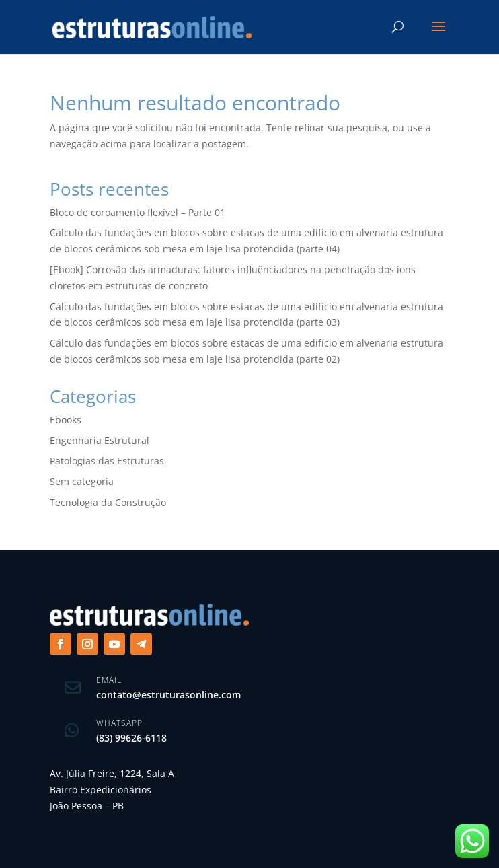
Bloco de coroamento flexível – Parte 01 (138, 212)
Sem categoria (82, 481)
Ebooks (66, 420)
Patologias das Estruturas (107, 461)
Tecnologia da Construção (108, 502)
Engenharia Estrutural (100, 440)
